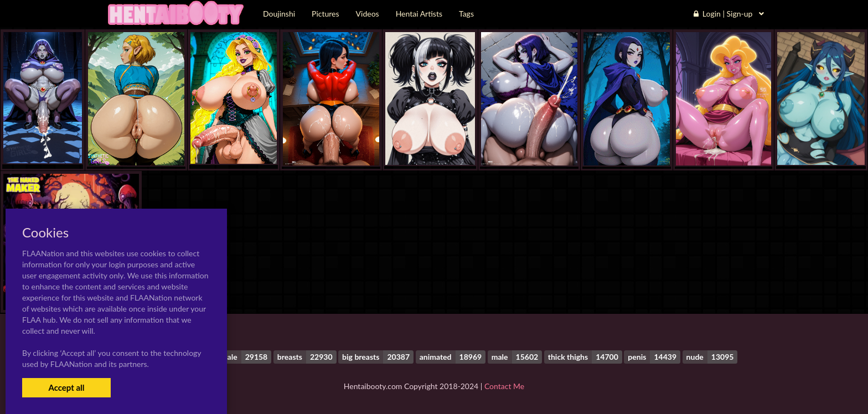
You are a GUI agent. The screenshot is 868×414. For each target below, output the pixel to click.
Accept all (66, 387)
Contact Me (504, 386)
